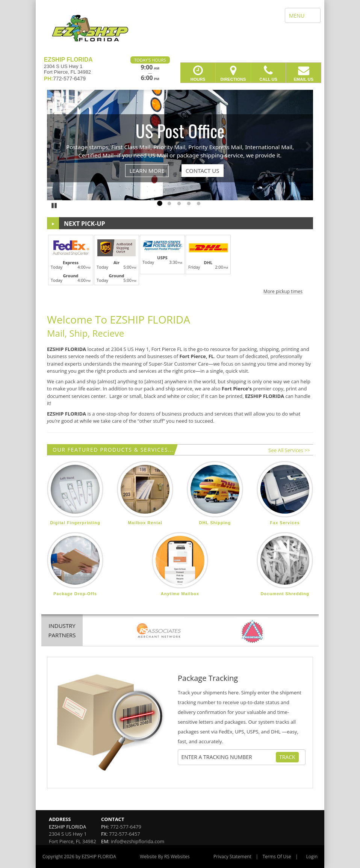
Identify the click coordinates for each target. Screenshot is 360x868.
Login (312, 857)
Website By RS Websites (165, 857)
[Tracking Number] (228, 757)
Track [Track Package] (287, 757)
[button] (180, 263)
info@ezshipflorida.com (138, 841)
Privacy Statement (232, 857)
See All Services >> (289, 450)
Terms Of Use (277, 857)
